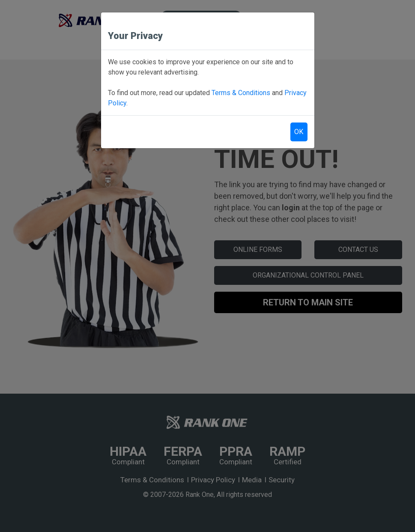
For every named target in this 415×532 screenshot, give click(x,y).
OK (299, 132)
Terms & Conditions (241, 93)
